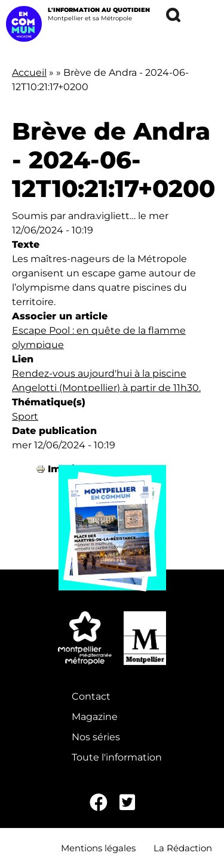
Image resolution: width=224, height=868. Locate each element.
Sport (25, 416)
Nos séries (96, 737)
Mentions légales (98, 848)
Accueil (29, 73)
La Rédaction (183, 848)
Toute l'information (117, 757)
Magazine (95, 717)
